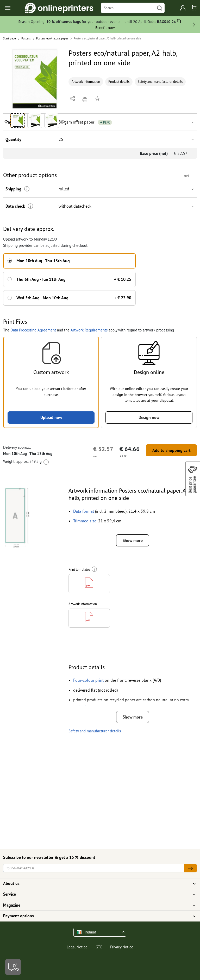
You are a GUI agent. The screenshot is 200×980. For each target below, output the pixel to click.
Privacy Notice (122, 947)
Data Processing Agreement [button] (33, 330)
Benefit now (105, 28)
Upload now (51, 417)
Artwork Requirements (89, 330)
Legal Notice (77, 947)
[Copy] (179, 22)
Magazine (97, 905)
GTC (99, 947)
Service (97, 894)
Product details (119, 82)
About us (97, 884)
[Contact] (13, 967)
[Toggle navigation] (8, 8)
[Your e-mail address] (94, 868)
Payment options (97, 916)
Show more (133, 540)
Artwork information (86, 82)
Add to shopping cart (171, 450)
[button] (35, 79)
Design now (149, 417)
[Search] (128, 8)
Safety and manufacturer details (160, 82)
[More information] (27, 189)
